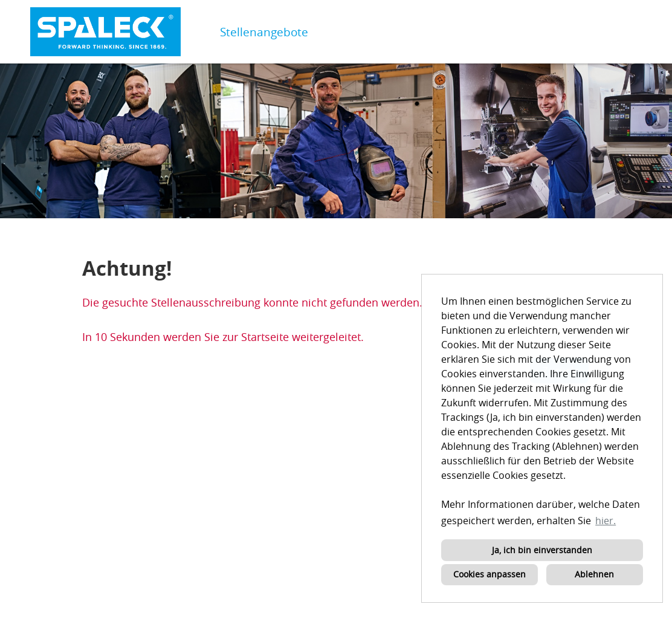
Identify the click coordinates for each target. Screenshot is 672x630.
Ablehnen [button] (594, 574)
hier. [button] (606, 521)
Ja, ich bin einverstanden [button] (542, 550)
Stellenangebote (264, 32)
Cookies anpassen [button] (489, 574)
